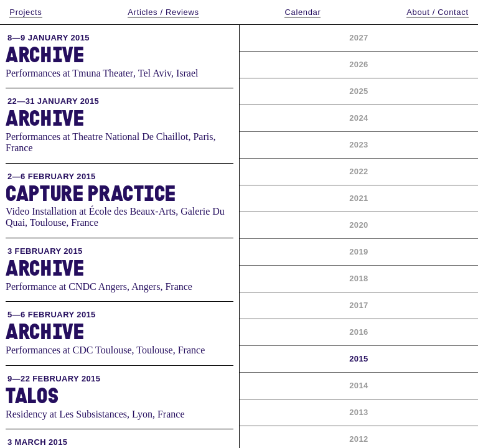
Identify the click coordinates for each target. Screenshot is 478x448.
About (437, 12)
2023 (358, 145)
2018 (358, 278)
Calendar (302, 12)
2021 (358, 198)
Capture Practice (91, 193)
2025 (358, 91)
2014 (358, 385)
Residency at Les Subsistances (66, 414)
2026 (358, 64)
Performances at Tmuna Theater (69, 73)
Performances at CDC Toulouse (69, 350)
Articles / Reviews (163, 12)
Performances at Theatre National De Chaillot (97, 137)
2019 (358, 252)
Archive (45, 54)
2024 (358, 118)
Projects (26, 12)
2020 (358, 225)
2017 (358, 305)
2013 (358, 412)
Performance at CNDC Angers (66, 287)
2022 (358, 171)
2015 (358, 359)
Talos (32, 395)
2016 (358, 332)
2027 (358, 38)
